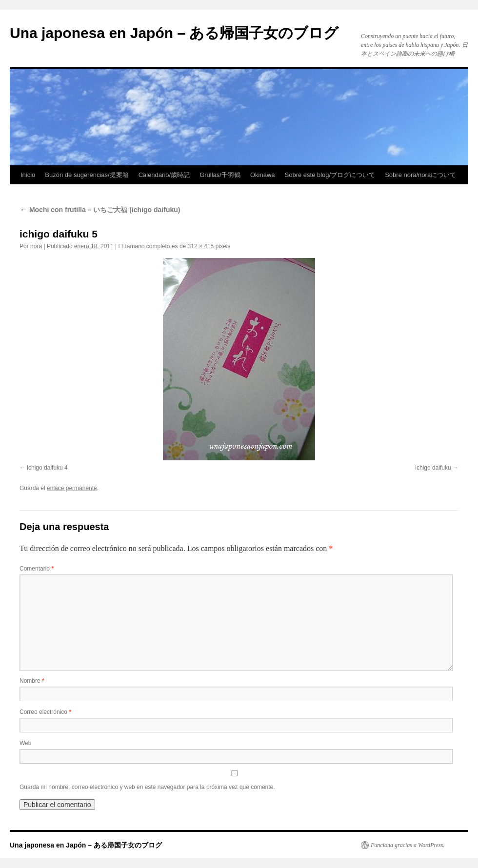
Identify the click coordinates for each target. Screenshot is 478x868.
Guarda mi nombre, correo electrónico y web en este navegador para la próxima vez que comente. (147, 787)
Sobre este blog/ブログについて (330, 175)
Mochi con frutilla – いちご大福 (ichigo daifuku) (100, 210)
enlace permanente (72, 488)
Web (25, 743)
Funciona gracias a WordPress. (408, 845)
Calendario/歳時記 (164, 175)
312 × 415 (201, 246)
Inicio (28, 175)
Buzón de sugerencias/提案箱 (87, 175)
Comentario (37, 569)
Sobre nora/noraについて (420, 175)
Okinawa (263, 175)
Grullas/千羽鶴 (220, 175)
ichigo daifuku (433, 468)
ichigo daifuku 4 (47, 468)
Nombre (32, 681)
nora (36, 246)
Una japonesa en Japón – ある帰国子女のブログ (174, 33)
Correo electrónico (45, 712)
